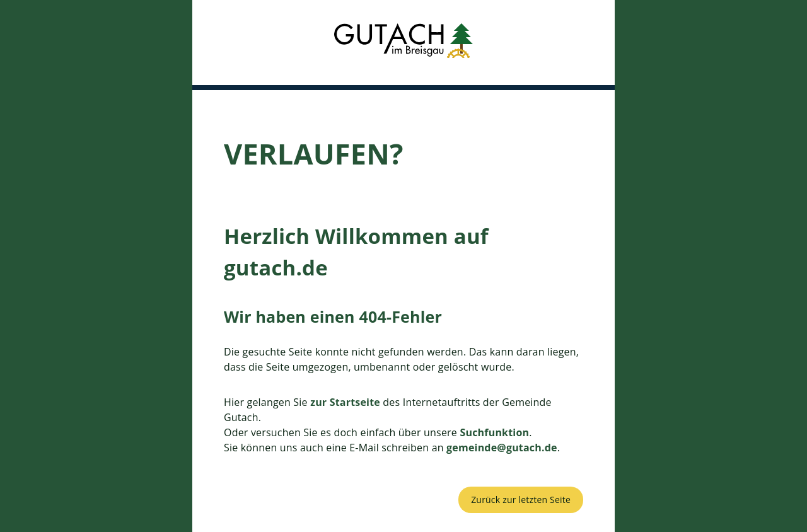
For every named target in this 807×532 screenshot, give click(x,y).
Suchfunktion (494, 432)
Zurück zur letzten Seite (521, 500)
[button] (403, 43)
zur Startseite (345, 402)
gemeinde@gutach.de (502, 448)
